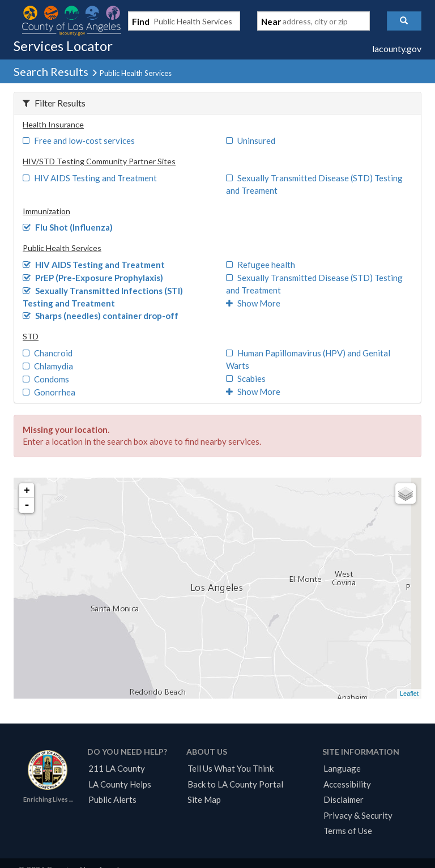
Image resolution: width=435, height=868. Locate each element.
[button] (404, 21)
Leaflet (409, 693)
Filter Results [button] (54, 103)
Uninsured (251, 141)
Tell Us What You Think (231, 768)
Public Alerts (112, 799)
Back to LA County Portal (235, 784)
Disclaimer (344, 799)
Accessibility (347, 784)
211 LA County (117, 768)
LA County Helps (120, 784)
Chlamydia (48, 366)
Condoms (46, 379)
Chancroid (48, 353)
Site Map (204, 799)
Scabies (246, 378)
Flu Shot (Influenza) (68, 227)
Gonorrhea (49, 392)
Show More (253, 303)
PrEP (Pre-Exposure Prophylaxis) (93, 278)
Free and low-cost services (79, 141)
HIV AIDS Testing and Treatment (90, 178)
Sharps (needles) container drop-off (101, 316)
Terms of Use (348, 831)
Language (342, 768)
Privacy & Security (358, 815)
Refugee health (261, 265)
